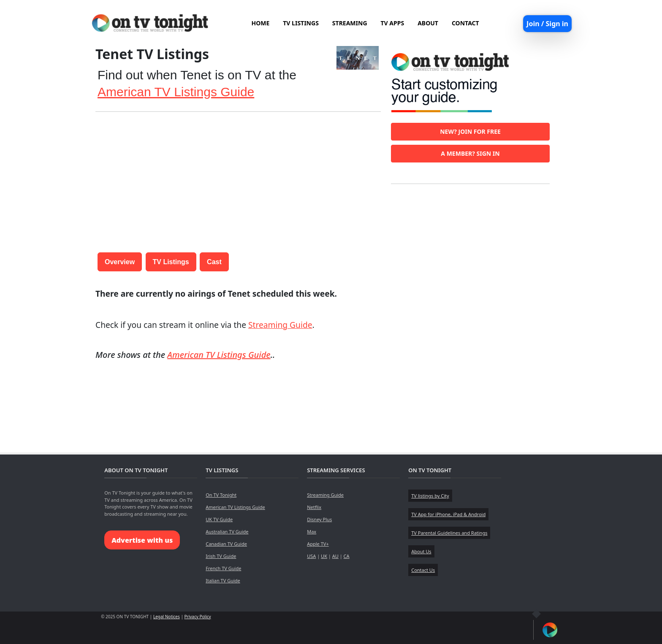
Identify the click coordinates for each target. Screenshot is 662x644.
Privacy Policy (198, 617)
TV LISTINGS (301, 23)
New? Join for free (470, 131)
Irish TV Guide (221, 556)
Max (312, 532)
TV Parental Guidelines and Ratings (449, 533)
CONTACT (465, 23)
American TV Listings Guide (176, 92)
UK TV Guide (219, 519)
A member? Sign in (470, 153)
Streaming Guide (280, 325)
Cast (214, 262)
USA (311, 556)
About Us (421, 551)
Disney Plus (319, 519)
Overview (120, 262)
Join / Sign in (547, 24)
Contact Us (423, 570)
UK (324, 556)
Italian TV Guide (223, 580)
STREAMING (350, 23)
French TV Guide (223, 568)
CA (347, 556)
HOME (260, 23)
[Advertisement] (238, 178)
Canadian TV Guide (226, 544)
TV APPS (393, 23)
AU (335, 556)
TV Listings (171, 262)
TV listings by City (430, 496)
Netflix (314, 507)
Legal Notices (167, 617)
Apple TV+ (318, 544)
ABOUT (428, 23)
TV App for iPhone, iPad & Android (448, 514)
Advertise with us (142, 540)
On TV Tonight (221, 495)
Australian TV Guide (227, 532)
